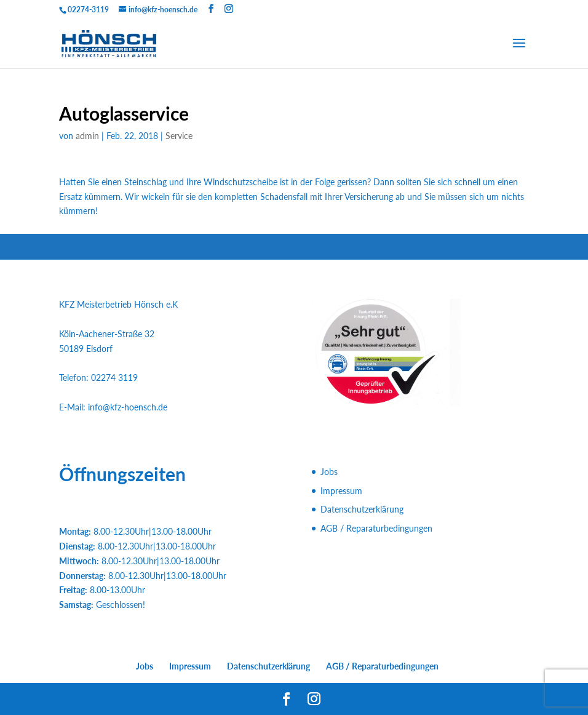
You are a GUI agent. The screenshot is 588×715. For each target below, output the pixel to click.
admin (87, 136)
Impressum (341, 491)
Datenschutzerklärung (362, 509)
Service (179, 136)
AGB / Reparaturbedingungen (376, 528)
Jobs (329, 472)
